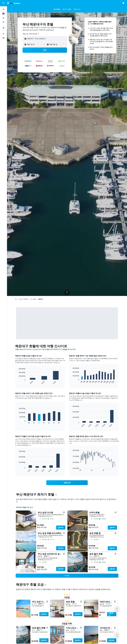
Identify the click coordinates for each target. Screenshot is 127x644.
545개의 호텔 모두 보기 (25, 507)
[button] (3, 3)
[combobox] (31, 34)
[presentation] (56, 495)
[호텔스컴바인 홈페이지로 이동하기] (14, 3)
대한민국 (21, 299)
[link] (67, 483)
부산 (31, 299)
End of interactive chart (18, 383)
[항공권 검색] (3, 9)
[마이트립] (3, 28)
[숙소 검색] (3, 14)
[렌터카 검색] (3, 18)
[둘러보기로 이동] (3, 22)
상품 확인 (61, 528)
